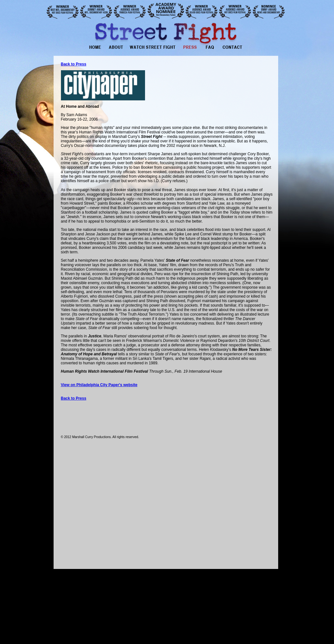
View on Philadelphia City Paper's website (99, 385)
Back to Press (74, 398)
